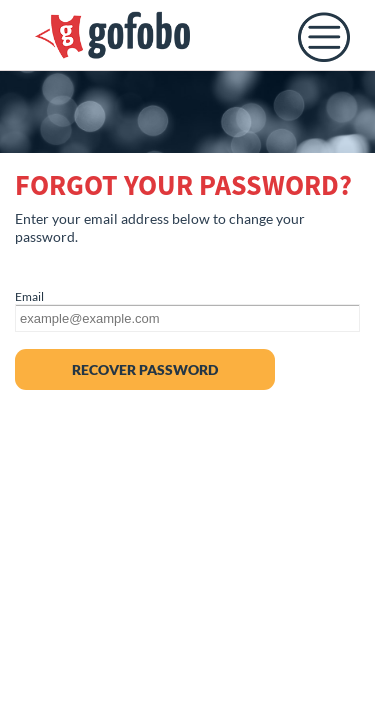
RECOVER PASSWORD (145, 369)
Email (29, 296)
